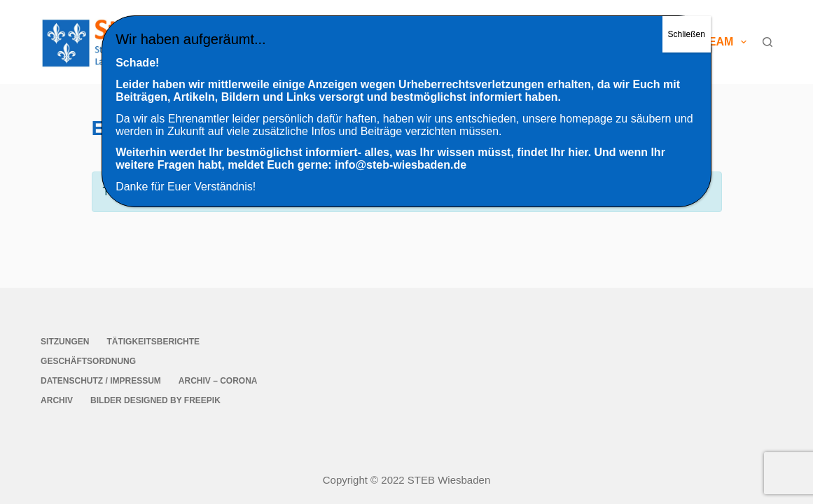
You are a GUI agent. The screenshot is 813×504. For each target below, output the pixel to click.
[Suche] (767, 42)
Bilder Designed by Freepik (155, 400)
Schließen (687, 34)
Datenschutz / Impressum (101, 381)
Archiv (57, 400)
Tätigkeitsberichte (153, 342)
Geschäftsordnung (88, 361)
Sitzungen (65, 342)
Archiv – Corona (218, 381)
